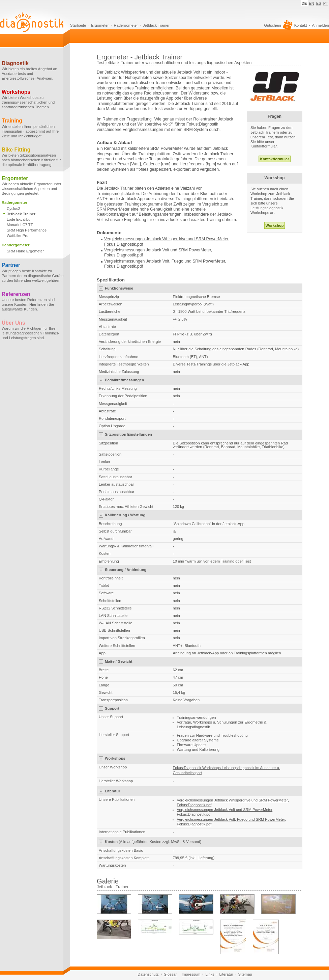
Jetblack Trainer (156, 25)
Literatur (226, 974)
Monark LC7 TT (20, 225)
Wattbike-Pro (18, 236)
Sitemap (245, 974)
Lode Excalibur (19, 219)
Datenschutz (148, 974)
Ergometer (100, 25)
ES (319, 3)
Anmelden (321, 25)
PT (326, 3)
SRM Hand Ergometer (25, 251)
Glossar (170, 974)
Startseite (78, 25)
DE (304, 3)
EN (311, 3)
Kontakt (301, 25)
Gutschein (277, 27)
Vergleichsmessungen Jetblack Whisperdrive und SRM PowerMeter (166, 239)
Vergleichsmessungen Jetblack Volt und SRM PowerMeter (158, 250)
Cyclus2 (13, 209)
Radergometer (126, 25)
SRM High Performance (27, 230)
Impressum (191, 974)
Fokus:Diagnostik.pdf (124, 244)
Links (210, 974)
